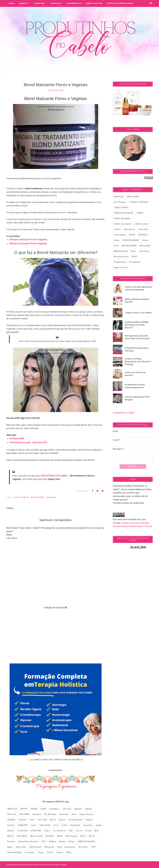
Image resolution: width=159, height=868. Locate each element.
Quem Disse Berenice (28, 842)
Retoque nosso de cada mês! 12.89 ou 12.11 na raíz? (137, 337)
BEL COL (12, 814)
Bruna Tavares (86, 814)
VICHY (50, 852)
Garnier (11, 825)
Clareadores (129, 229)
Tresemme (30, 852)
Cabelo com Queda (122, 224)
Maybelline (22, 836)
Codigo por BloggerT (60, 865)
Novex (92, 836)
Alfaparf (78, 809)
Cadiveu (22, 820)
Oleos (134, 251)
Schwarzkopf (35, 847)
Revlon (62, 842)
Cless (32, 820)
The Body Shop (14, 852)
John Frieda (45, 825)
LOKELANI (36, 831)
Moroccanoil (36, 836)
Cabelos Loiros (142, 224)
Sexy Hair (83, 847)
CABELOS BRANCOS (123, 213)
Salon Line (21, 847)
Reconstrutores (121, 257)
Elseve (53, 820)
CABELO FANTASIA (139, 202)
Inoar (34, 825)
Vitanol (60, 852)
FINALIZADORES (131, 240)
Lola (71, 831)
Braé (74, 814)
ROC (44, 842)
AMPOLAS (12, 809)
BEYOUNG (24, 814)
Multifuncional (121, 251)
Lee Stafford (59, 831)
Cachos (117, 229)
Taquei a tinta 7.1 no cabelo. (139, 313)
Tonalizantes (120, 262)
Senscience (70, 847)
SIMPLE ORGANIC (87, 842)
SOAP (135, 257)
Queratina (144, 251)
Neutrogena (72, 836)
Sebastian (49, 847)
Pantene (11, 842)
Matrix (11, 836)
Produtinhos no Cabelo (124, 413)
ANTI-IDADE (133, 197)
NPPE (60, 836)
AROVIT (24, 809)
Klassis (11, 831)
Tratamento (51, 497)
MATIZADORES (37, 497)
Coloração (143, 229)
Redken (52, 842)
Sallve (10, 847)
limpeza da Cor (121, 267)
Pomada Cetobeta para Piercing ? (137, 349)
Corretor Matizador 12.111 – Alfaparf (138, 398)
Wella (69, 852)
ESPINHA (143, 235)
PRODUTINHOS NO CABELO (54, 476)
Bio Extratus (50, 814)
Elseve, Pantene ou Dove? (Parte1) (137, 301)
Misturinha (145, 246)
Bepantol (37, 814)
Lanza (47, 831)
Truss (41, 852)
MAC (97, 831)
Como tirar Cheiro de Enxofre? (135, 374)
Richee (72, 842)
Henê (116, 246)
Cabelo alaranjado (122, 218)
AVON (43, 809)
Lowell (88, 831)
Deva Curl (42, 820)
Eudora (89, 820)
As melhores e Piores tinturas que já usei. (135, 386)
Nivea (83, 836)
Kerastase (88, 825)
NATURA (50, 836)
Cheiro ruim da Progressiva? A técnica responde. (139, 288)
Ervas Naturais (76, 820)
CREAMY (11, 820)
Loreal (79, 831)
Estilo (117, 240)
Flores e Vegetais (21, 497)
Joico (56, 825)
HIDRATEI (23, 825)
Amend (88, 809)
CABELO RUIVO (121, 208)
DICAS (132, 235)
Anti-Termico (120, 202)
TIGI (93, 847)
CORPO (140, 213)
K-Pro (64, 825)
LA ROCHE (22, 831)
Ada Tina (67, 809)
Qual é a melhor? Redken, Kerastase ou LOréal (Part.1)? (137, 325)
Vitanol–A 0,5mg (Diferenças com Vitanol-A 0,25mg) (138, 362)
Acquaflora (54, 809)
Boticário (64, 814)
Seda (59, 847)
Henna (145, 240)
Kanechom (75, 825)
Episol (62, 820)
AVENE (34, 809)
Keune (99, 825)
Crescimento (120, 235)
